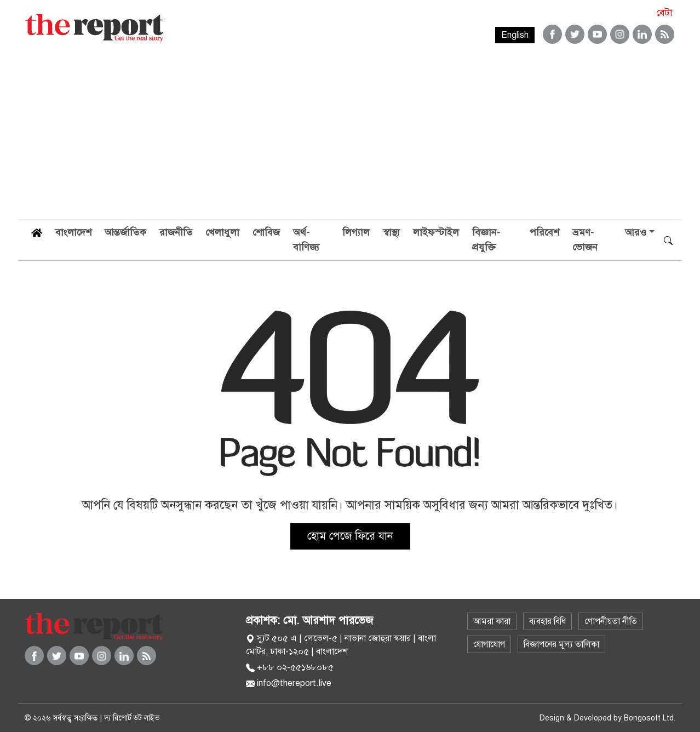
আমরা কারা (492, 621)
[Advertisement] (350, 137)
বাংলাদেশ (73, 232)
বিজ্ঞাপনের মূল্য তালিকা (561, 644)
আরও (636, 232)
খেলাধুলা (222, 232)
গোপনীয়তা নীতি (611, 621)
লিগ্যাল (356, 232)
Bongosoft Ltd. (650, 718)
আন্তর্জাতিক (125, 232)
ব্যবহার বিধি (547, 621)
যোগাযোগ (489, 644)
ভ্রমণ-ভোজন (585, 240)
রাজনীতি (176, 232)
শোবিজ (266, 232)
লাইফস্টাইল (436, 232)
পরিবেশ (544, 232)
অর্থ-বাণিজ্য (306, 240)
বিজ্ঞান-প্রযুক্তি (486, 240)
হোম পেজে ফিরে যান (350, 536)
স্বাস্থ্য (391, 232)
